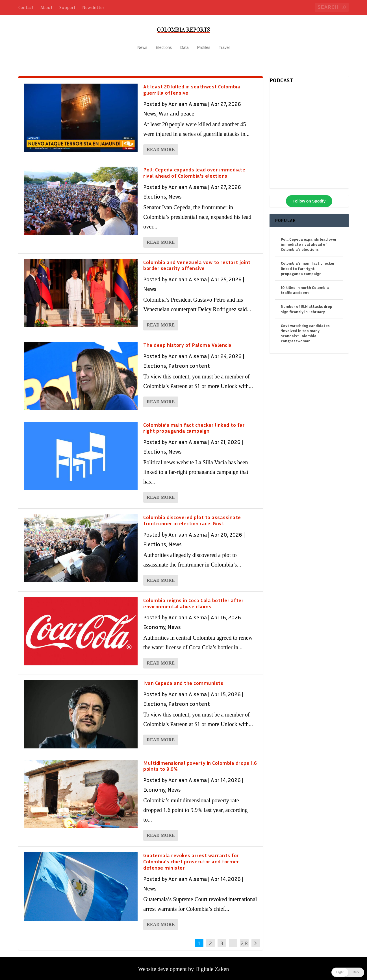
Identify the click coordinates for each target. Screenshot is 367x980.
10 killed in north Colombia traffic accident (305, 288)
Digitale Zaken (212, 966)
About (46, 7)
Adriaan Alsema (188, 101)
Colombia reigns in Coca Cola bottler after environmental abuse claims (193, 601)
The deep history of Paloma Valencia (187, 343)
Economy (154, 624)
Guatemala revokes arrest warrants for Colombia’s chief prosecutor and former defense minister (191, 859)
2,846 (244, 945)
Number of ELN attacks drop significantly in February (307, 307)
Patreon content (189, 363)
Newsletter (93, 7)
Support (67, 7)
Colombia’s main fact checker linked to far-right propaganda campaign (195, 425)
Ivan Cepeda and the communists (183, 681)
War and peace (177, 111)
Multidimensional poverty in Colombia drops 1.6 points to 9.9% (200, 763)
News (142, 45)
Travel (224, 45)
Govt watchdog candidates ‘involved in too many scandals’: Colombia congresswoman (305, 331)
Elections (164, 45)
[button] (348, 972)
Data (184, 45)
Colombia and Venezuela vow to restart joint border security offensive (197, 263)
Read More (161, 147)
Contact (26, 7)
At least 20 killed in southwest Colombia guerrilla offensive (192, 87)
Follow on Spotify (309, 199)
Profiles (204, 45)
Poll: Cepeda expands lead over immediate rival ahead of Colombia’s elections (194, 170)
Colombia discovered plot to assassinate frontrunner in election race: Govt (192, 518)
